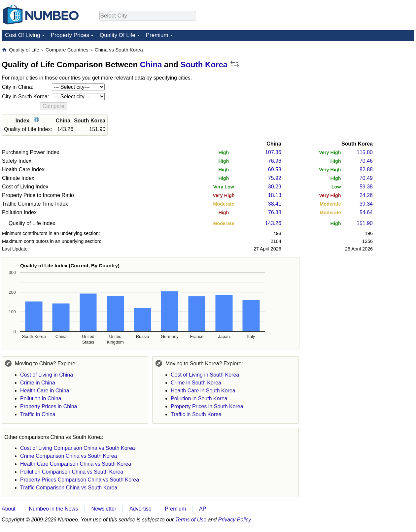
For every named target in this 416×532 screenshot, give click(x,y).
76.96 (275, 161)
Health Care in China (45, 391)
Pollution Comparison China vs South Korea (72, 472)
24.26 (366, 195)
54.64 (366, 212)
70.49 (366, 178)
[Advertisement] (365, 88)
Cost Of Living (23, 35)
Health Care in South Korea (203, 391)
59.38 (366, 187)
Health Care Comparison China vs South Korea (76, 464)
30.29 (275, 187)
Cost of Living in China (47, 375)
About (9, 509)
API (203, 509)
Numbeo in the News (53, 509)
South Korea (204, 65)
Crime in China (38, 383)
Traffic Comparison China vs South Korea (69, 488)
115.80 (365, 152)
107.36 (273, 152)
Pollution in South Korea (199, 399)
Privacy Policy (235, 520)
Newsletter (104, 509)
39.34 (366, 204)
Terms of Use (191, 520)
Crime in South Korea (196, 383)
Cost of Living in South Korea (205, 375)
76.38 (275, 212)
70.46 (366, 161)
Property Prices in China (49, 406)
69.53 (275, 169)
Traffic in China (38, 414)
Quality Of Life (118, 35)
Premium (157, 35)
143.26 (273, 223)
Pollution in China (41, 399)
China (151, 65)
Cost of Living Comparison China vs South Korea (78, 448)
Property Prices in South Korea (207, 406)
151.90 (365, 223)
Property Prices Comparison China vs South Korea (80, 480)
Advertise (140, 509)
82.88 (366, 169)
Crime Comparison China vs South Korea (69, 456)
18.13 (275, 195)
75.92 (275, 178)
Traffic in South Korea (196, 414)
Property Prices (70, 35)
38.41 (275, 204)
